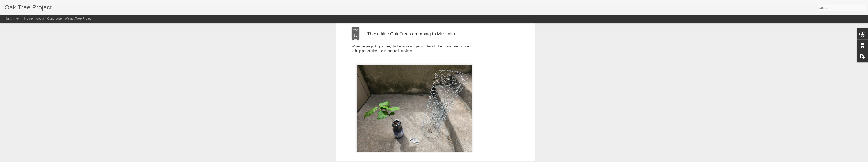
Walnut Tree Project (79, 18)
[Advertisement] (411, 92)
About (40, 18)
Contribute (54, 18)
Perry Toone (429, 63)
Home (28, 18)
